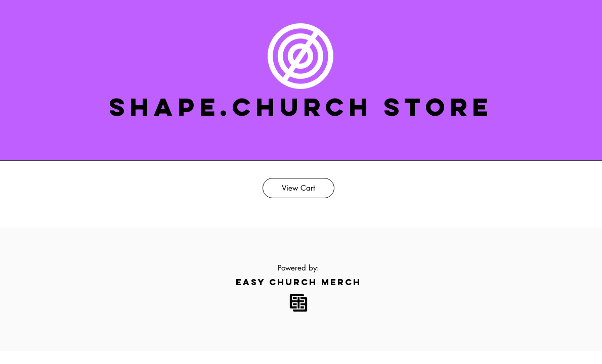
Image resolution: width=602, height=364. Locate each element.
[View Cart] (298, 188)
